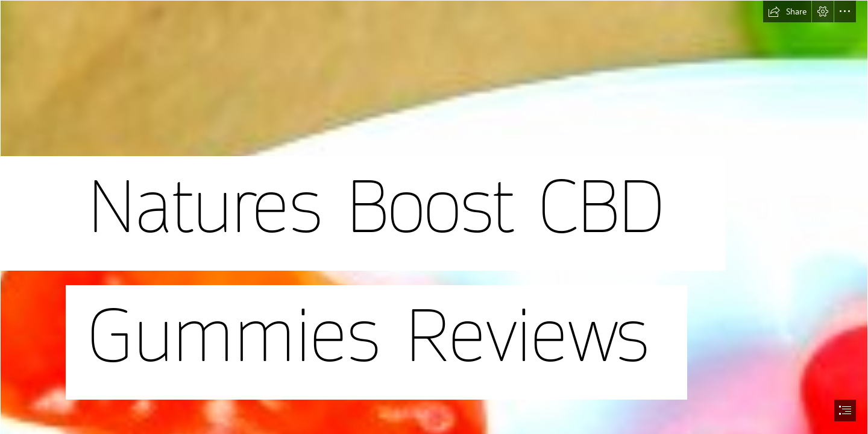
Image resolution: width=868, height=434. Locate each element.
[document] (434, 217)
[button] (787, 11)
